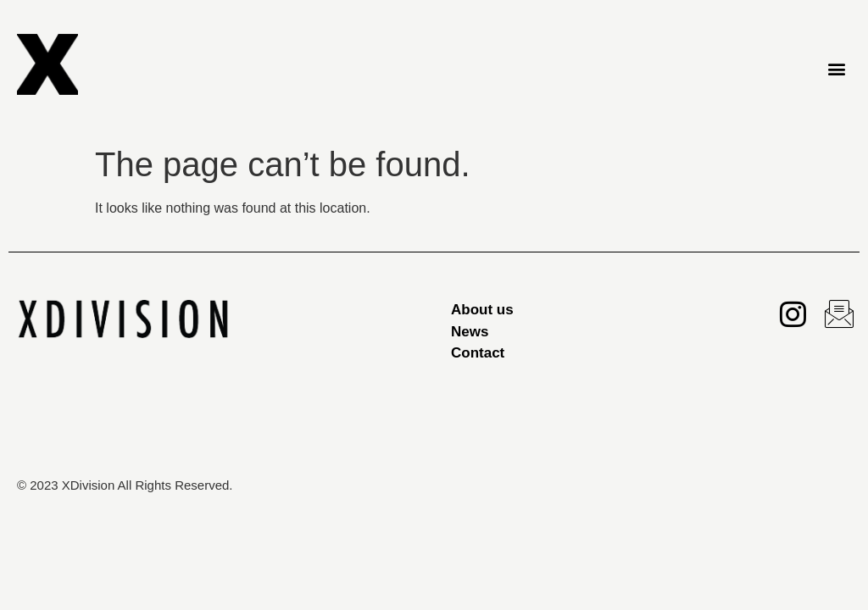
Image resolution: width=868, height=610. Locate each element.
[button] (837, 68)
